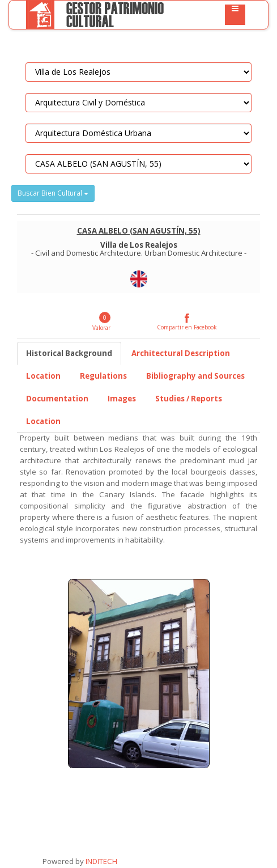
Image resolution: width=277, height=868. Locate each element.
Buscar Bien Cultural (53, 193)
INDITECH (101, 861)
